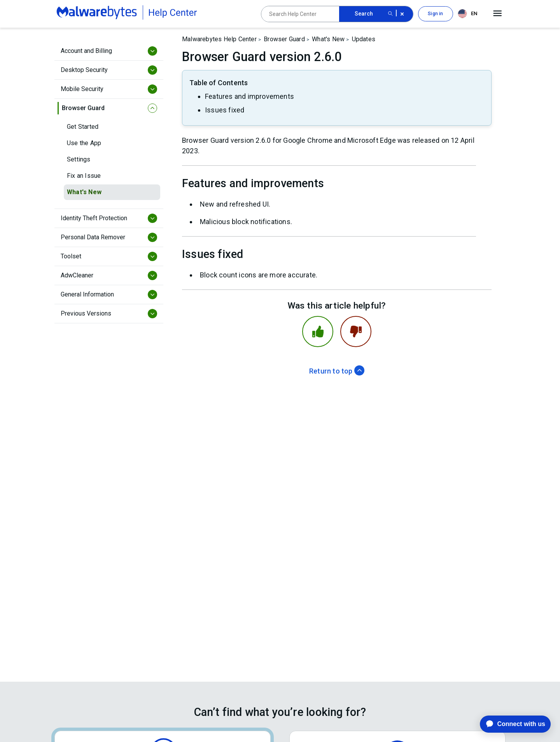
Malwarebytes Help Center (219, 39)
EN (467, 14)
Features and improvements (249, 96)
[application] (509, 724)
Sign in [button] (435, 14)
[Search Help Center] (300, 14)
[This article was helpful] (318, 332)
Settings (79, 159)
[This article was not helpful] (356, 332)
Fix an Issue (84, 176)
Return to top (337, 371)
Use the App (84, 143)
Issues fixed (225, 110)
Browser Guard (284, 39)
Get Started (83, 127)
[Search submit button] (390, 14)
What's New (84, 192)
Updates (364, 39)
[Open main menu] (498, 14)
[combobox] (469, 14)
